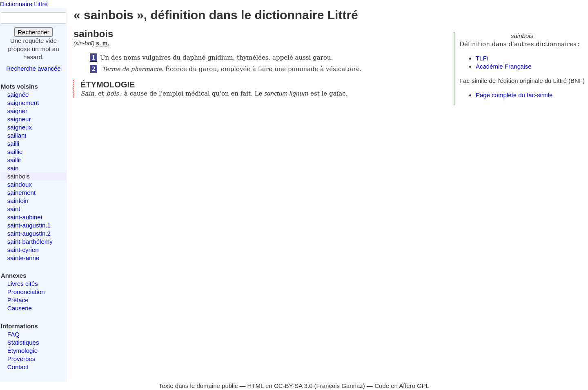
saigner (17, 111)
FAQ (13, 334)
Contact (18, 367)
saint (14, 209)
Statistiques (23, 342)
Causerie (20, 308)
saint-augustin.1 (29, 225)
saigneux (20, 127)
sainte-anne (23, 258)
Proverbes (21, 359)
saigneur (19, 119)
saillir (14, 160)
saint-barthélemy (30, 242)
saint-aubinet (25, 217)
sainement (21, 193)
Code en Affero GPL (402, 386)
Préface (18, 300)
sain (13, 168)
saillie (15, 152)
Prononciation (26, 292)
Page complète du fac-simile (514, 95)
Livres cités (23, 284)
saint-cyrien (23, 250)
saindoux (20, 184)
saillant (17, 135)
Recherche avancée (33, 68)
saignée (18, 95)
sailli (13, 144)
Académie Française (504, 66)
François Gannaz (340, 386)
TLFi (482, 58)
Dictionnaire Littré (24, 4)
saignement (23, 103)
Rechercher (33, 32)
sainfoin (18, 201)
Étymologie (22, 351)
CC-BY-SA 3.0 (293, 386)
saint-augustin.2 (29, 233)
